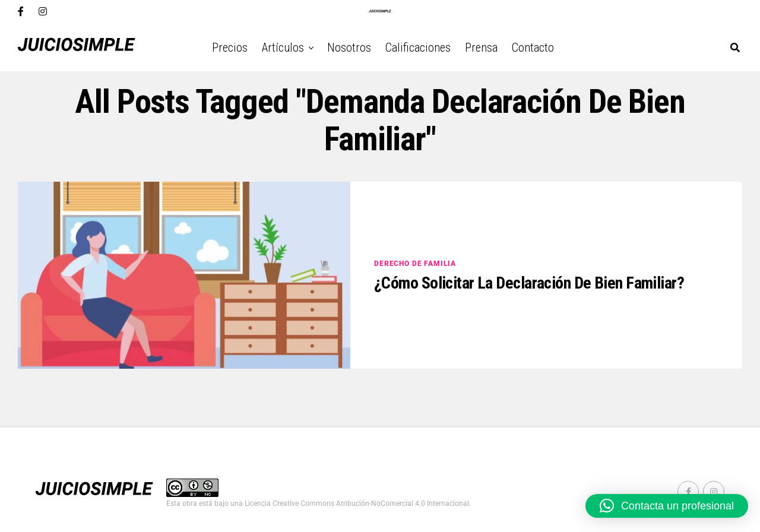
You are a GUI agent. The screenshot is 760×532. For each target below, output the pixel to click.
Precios (230, 47)
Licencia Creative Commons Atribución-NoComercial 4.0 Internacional (357, 503)
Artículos (283, 47)
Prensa (481, 47)
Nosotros (349, 47)
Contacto (533, 47)
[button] (667, 506)
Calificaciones (418, 47)
